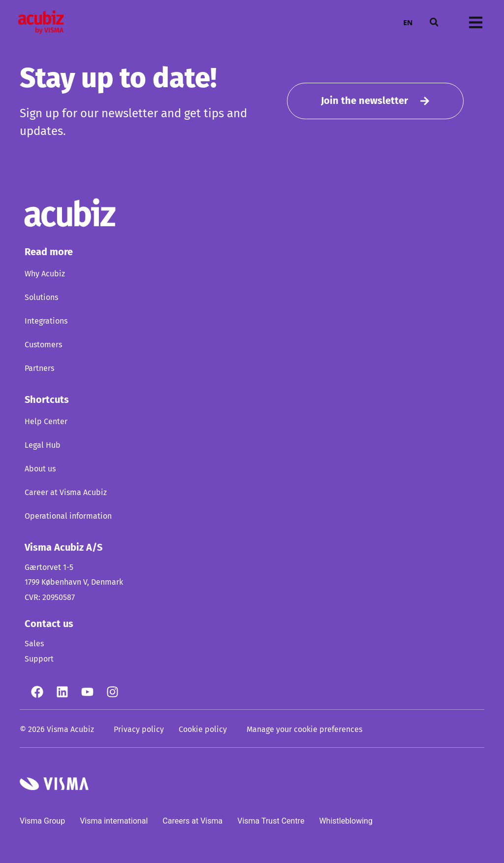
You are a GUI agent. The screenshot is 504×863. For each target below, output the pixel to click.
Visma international (114, 821)
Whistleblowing (346, 821)
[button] (434, 22)
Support (39, 659)
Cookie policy (203, 730)
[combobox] (408, 22)
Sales (34, 644)
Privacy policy (139, 730)
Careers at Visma (192, 821)
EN (408, 22)
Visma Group (42, 821)
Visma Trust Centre (271, 821)
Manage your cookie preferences (304, 730)
